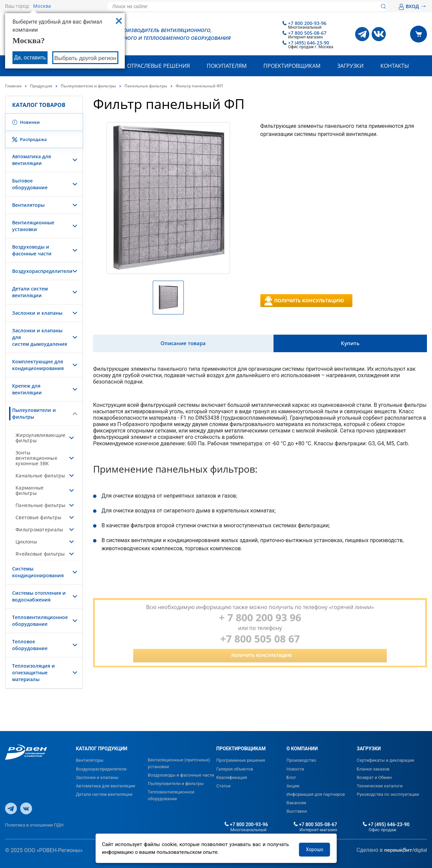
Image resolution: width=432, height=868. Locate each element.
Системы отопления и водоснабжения (39, 596)
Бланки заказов (373, 769)
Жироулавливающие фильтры (40, 438)
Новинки (26, 122)
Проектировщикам (292, 66)
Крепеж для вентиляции (27, 389)
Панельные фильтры (146, 86)
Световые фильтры (38, 517)
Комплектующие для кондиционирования (38, 365)
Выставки (297, 811)
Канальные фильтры (40, 475)
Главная (13, 86)
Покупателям (227, 66)
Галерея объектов (235, 769)
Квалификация (232, 777)
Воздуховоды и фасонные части (32, 250)
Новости (295, 769)
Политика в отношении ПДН (34, 825)
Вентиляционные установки (33, 226)
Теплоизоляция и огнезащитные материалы (34, 673)
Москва (42, 6)
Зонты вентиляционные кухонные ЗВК (36, 458)
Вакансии (297, 803)
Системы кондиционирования (38, 572)
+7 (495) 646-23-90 (309, 43)
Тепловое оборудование (30, 645)
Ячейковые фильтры (40, 554)
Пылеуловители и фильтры (88, 86)
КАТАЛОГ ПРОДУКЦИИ (102, 749)
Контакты (395, 66)
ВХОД (413, 6)
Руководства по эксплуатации (388, 794)
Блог (292, 777)
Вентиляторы (28, 205)
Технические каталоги (380, 786)
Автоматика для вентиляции (32, 160)
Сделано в (392, 850)
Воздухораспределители (42, 271)
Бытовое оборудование (30, 184)
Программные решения (241, 760)
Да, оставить (30, 58)
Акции (293, 786)
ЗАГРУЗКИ (369, 749)
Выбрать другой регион (85, 58)
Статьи (223, 786)
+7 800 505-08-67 (307, 33)
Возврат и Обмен (374, 777)
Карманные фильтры (30, 490)
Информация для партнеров (316, 794)
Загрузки (350, 66)
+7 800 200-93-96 (307, 23)
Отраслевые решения (159, 66)
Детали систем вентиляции (30, 292)
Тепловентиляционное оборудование (40, 621)
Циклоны (26, 542)
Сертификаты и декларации (386, 760)
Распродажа (30, 139)
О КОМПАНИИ (302, 749)
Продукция (41, 86)
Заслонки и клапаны (37, 313)
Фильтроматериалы (39, 529)
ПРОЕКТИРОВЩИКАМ (241, 749)
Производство (301, 760)
